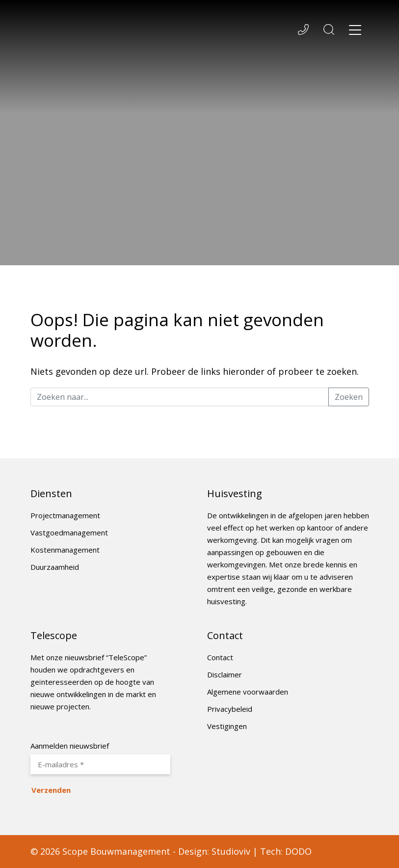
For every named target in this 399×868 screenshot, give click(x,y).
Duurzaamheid (55, 567)
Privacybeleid (230, 709)
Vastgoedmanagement (69, 532)
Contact (220, 657)
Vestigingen (227, 726)
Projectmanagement (65, 515)
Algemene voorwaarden (248, 692)
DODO (298, 851)
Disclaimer (225, 674)
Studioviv (231, 851)
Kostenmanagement (65, 550)
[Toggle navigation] (355, 31)
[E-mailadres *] (100, 764)
